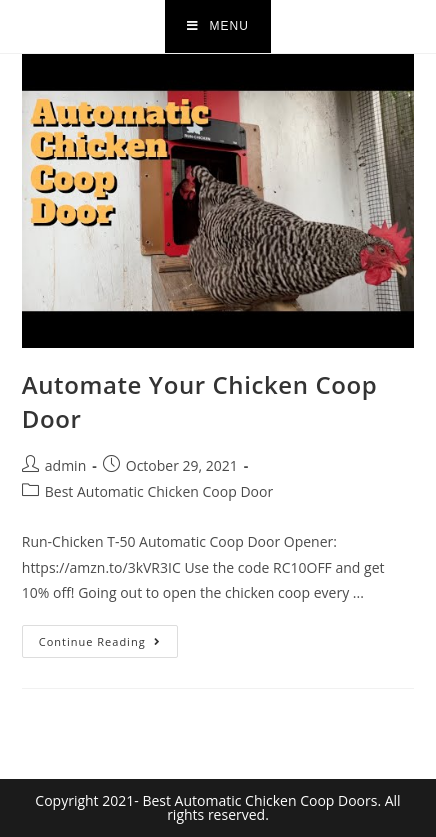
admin (65, 465)
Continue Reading (108, 637)
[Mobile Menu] (218, 26)
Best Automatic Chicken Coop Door (159, 491)
